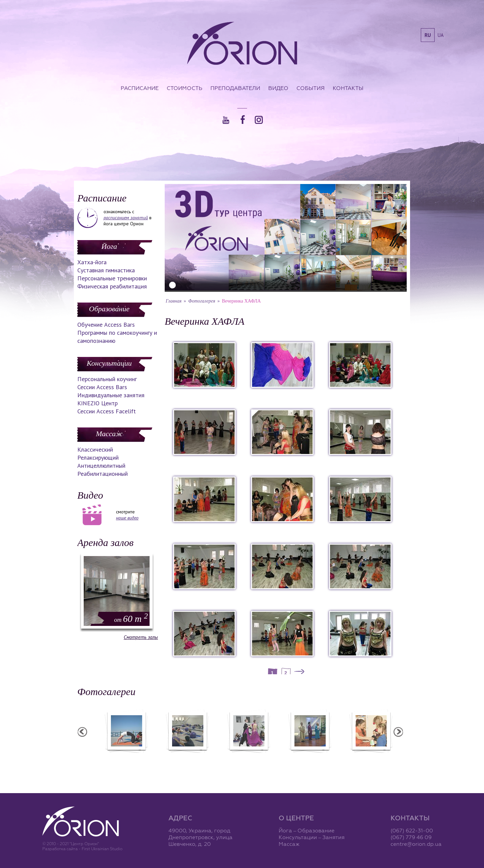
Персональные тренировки (112, 278)
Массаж (109, 434)
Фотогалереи (106, 692)
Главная (174, 301)
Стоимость (185, 88)
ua (441, 35)
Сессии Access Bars (102, 387)
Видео (278, 88)
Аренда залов (105, 542)
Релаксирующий (98, 458)
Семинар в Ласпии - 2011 (118, 757)
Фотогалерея (202, 301)
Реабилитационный (103, 474)
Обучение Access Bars (106, 325)
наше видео (127, 518)
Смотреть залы (141, 637)
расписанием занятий (126, 218)
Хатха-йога (92, 262)
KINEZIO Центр (97, 403)
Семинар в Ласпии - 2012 (179, 757)
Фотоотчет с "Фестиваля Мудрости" (240, 760)
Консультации (109, 363)
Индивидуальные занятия (111, 395)
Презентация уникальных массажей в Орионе (363, 760)
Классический (95, 449)
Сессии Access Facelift (107, 411)
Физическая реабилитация (112, 286)
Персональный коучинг (107, 379)
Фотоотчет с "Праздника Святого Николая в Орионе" (301, 760)
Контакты (348, 88)
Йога (109, 246)
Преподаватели (235, 88)
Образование (109, 309)
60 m (131, 619)
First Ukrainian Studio (102, 849)
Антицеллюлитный (101, 466)
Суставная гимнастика (106, 270)
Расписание (140, 88)
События (311, 88)
